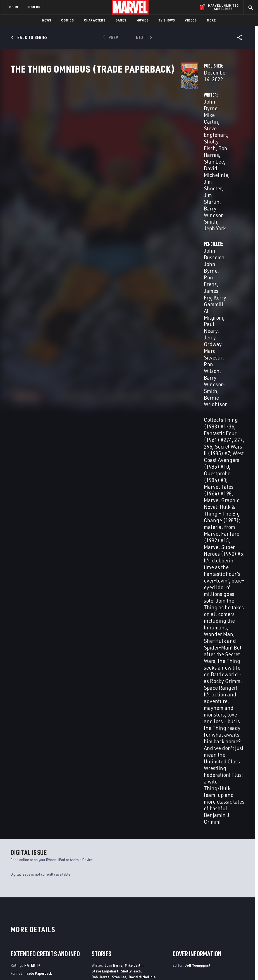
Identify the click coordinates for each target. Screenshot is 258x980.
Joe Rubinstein (132, 514)
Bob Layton (125, 497)
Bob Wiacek (101, 526)
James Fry (190, 138)
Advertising (101, 895)
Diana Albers (118, 565)
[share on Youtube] (204, 921)
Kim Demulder (129, 485)
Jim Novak (122, 577)
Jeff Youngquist (117, 596)
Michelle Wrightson (145, 557)
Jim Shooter (125, 152)
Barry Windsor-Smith (127, 158)
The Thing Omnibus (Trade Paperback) (28, 725)
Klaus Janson (102, 497)
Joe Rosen (123, 588)
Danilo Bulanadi (105, 479)
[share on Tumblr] (238, 909)
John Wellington (126, 551)
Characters (95, 20)
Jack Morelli (102, 577)
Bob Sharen (101, 551)
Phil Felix (124, 571)
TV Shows (167, 20)
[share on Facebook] (205, 909)
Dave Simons (121, 520)
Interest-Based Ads (114, 967)
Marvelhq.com (103, 911)
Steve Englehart (105, 417)
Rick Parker (131, 583)
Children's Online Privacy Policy (178, 960)
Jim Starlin (122, 429)
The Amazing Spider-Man (93, 842)
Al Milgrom (175, 145)
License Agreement (222, 960)
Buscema (26, 735)
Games (121, 20)
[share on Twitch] (238, 921)
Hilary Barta (113, 474)
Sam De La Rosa (104, 514)
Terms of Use (29, 960)
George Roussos (128, 546)
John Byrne (98, 132)
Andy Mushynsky (105, 508)
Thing (135, 842)
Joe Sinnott (143, 520)
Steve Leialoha (148, 497)
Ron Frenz (99, 448)
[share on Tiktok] (204, 933)
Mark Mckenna (103, 503)
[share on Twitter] (216, 909)
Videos (191, 20)
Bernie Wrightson (183, 165)
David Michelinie (142, 423)
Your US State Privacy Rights (91, 960)
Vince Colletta (103, 485)
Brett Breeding (138, 474)
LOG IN (13, 7)
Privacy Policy (54, 960)
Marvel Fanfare (204, 842)
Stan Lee (112, 145)
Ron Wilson (126, 460)
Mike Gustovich (104, 491)
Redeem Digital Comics (96, 924)
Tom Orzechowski (106, 583)
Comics (67, 20)
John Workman (145, 588)
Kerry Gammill (220, 138)
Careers (56, 916)
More (212, 20)
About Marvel (55, 897)
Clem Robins (102, 588)
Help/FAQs (58, 908)
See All (234, 641)
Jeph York (95, 165)
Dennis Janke (130, 491)
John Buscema (179, 132)
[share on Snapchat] (216, 921)
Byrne (15, 735)
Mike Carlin (126, 132)
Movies (143, 20)
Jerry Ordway (142, 454)
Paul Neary (203, 145)
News (47, 20)
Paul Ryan (100, 520)
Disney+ (97, 903)
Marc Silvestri (198, 152)
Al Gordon (150, 485)
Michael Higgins (141, 540)
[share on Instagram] (227, 909)
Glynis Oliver (102, 546)
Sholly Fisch (124, 138)
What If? (18, 842)
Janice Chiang (103, 571)
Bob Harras (101, 423)
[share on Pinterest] (227, 921)
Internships (60, 924)
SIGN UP (34, 7)
